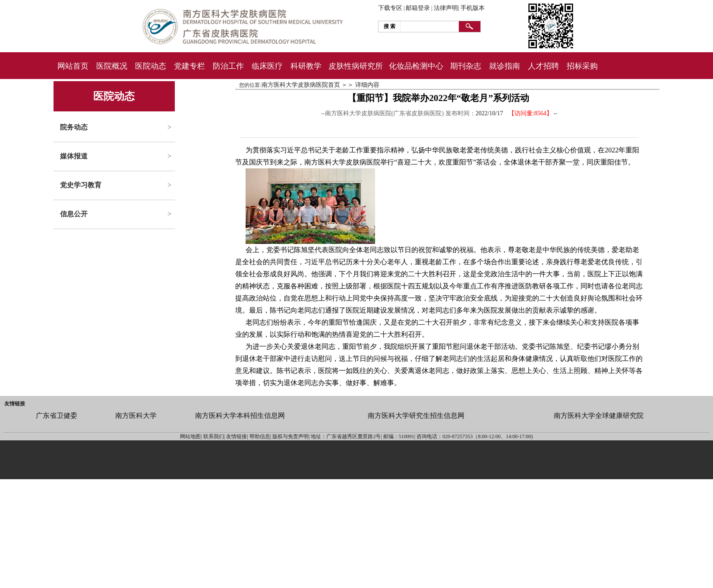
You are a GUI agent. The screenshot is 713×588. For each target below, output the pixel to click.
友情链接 (15, 404)
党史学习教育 (81, 185)
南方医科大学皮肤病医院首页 (301, 85)
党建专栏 (189, 66)
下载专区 (390, 8)
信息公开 (74, 214)
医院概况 (112, 66)
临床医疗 (267, 66)
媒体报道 (74, 156)
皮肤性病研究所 (356, 66)
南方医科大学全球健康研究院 (599, 416)
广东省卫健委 (57, 416)
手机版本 (473, 8)
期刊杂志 (466, 66)
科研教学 (306, 66)
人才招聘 (543, 66)
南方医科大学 (136, 416)
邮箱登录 (418, 8)
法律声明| (446, 8)
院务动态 (74, 127)
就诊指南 (505, 66)
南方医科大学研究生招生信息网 (416, 416)
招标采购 (582, 66)
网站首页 (73, 66)
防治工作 (228, 66)
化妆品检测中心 (416, 66)
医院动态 (151, 66)
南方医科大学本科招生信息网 (240, 416)
